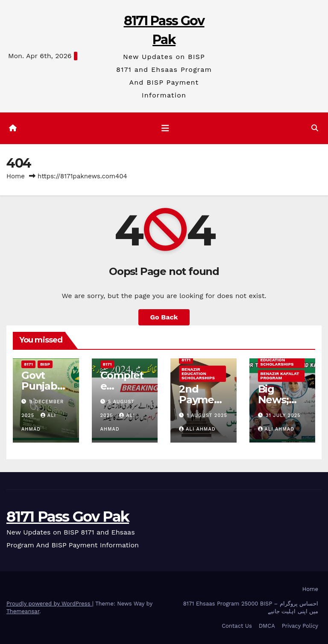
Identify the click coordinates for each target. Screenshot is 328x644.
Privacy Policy (300, 626)
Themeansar (23, 611)
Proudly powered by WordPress (49, 604)
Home (16, 176)
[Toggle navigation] (165, 128)
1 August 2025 (207, 415)
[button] (315, 128)
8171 (28, 364)
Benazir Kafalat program (280, 376)
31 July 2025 (283, 415)
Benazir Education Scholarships (199, 374)
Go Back (164, 317)
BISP (45, 364)
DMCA (267, 626)
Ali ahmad (197, 429)
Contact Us (237, 626)
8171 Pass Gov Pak (68, 517)
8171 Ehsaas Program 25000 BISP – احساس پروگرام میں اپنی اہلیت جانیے (251, 607)
